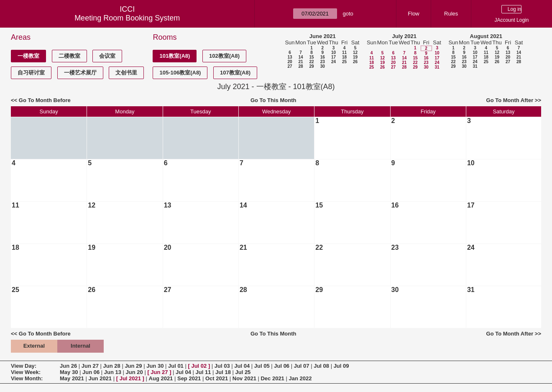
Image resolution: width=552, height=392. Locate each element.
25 (344, 62)
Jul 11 (203, 372)
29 (311, 66)
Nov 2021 (244, 378)
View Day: (24, 366)
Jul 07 (302, 366)
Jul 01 (176, 366)
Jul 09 (341, 366)
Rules (451, 14)
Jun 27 (90, 366)
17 (333, 57)
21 (300, 62)
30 (323, 66)
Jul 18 (223, 372)
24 (333, 62)
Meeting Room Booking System (127, 18)
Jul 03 (222, 366)
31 (437, 67)
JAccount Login (511, 20)
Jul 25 (243, 372)
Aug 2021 (161, 378)
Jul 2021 (130, 378)
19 (355, 57)
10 (333, 53)
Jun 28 (112, 366)
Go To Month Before (45, 100)
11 (344, 53)
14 (300, 57)
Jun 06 (91, 372)
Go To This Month (273, 100)
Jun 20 (134, 372)
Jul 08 (321, 366)
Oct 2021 (217, 378)
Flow (413, 14)
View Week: (26, 372)
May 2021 (72, 378)
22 (311, 62)
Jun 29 (133, 366)
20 (290, 62)
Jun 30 (155, 366)
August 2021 (486, 36)
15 (311, 57)
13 (290, 57)
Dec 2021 (272, 378)
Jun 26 (68, 366)
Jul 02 (199, 366)
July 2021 (404, 36)
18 (344, 57)
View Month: (27, 378)
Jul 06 (282, 366)
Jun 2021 (100, 378)
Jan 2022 (300, 378)
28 (300, 66)
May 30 (69, 372)
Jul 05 (262, 366)
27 (290, 66)
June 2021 (323, 36)
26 (355, 62)
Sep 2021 (189, 378)
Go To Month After (510, 100)
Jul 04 (242, 366)
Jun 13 (113, 372)
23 (323, 62)
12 (355, 53)
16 (323, 57)
